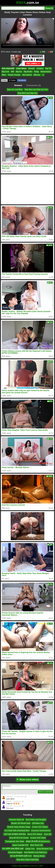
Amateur (40, 68)
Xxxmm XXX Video (38, 838)
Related (18, 85)
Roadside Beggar (15, 852)
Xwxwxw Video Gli (16, 820)
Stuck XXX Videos (35, 834)
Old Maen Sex (38, 823)
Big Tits (48, 68)
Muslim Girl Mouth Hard (21, 823)
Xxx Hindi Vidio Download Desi (17, 831)
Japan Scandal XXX (20, 845)
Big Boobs (28, 72)
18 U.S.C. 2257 (37, 866)
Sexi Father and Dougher (36, 820)
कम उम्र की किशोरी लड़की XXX (21, 856)
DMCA (27, 866)
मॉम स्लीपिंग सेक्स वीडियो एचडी (13, 849)
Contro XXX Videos (40, 827)
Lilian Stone (21, 68)
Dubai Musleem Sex (45, 849)
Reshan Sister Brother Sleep (19, 827)
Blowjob (31, 68)
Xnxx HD (48, 834)
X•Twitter (12, 80)
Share (4, 80)
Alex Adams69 (8, 68)
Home (14, 866)
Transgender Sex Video (15, 841)
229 (50, 52)
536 (42, 52)
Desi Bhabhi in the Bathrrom (35, 852)
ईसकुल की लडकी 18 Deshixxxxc (38, 841)
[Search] (23, 8)
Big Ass (19, 72)
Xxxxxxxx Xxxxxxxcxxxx (41, 831)
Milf (13, 72)
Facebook (22, 80)
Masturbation (46, 72)
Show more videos (28, 780)
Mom (4, 75)
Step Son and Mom (15, 90)
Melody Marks (39, 856)
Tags (20, 866)
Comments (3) (34, 85)
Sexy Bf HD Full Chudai (19, 838)
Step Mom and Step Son (27, 93)
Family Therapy (14, 75)
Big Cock (5, 72)
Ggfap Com (30, 849)
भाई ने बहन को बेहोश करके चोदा (15, 834)
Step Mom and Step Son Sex (36, 90)
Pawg (36, 72)
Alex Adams (27, 75)
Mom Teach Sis (37, 845)
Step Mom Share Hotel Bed (28, 860)
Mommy (37, 75)
